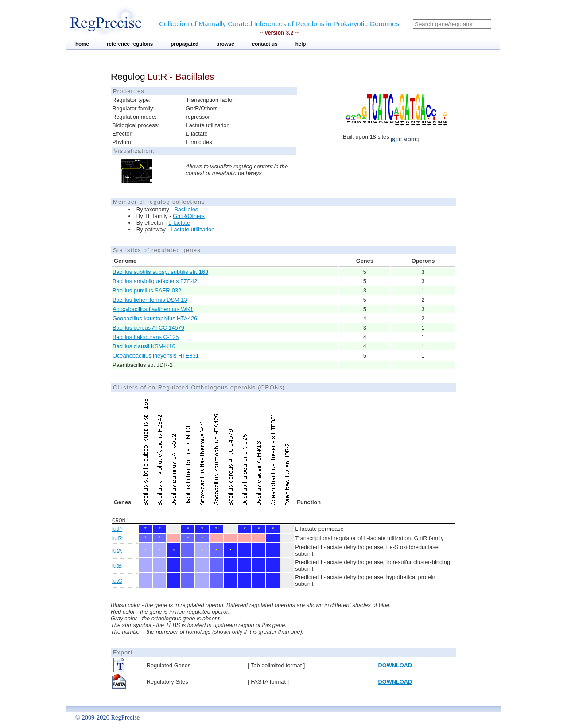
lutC (117, 581)
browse (225, 44)
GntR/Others (189, 216)
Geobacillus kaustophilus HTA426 (155, 318)
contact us (265, 44)
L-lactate (179, 223)
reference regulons (130, 44)
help (301, 44)
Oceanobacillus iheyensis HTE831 (156, 356)
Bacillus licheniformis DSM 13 (150, 300)
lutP (117, 529)
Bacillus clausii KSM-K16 (144, 346)
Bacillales (186, 209)
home (82, 44)
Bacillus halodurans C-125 (146, 337)
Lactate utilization (192, 229)
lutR (117, 538)
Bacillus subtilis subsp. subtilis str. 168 (160, 272)
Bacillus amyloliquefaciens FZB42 (155, 281)
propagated (184, 44)
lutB (117, 566)
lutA (117, 551)
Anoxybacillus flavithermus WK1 (153, 309)
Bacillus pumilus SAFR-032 (147, 290)
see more (405, 140)
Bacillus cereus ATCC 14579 (148, 328)
